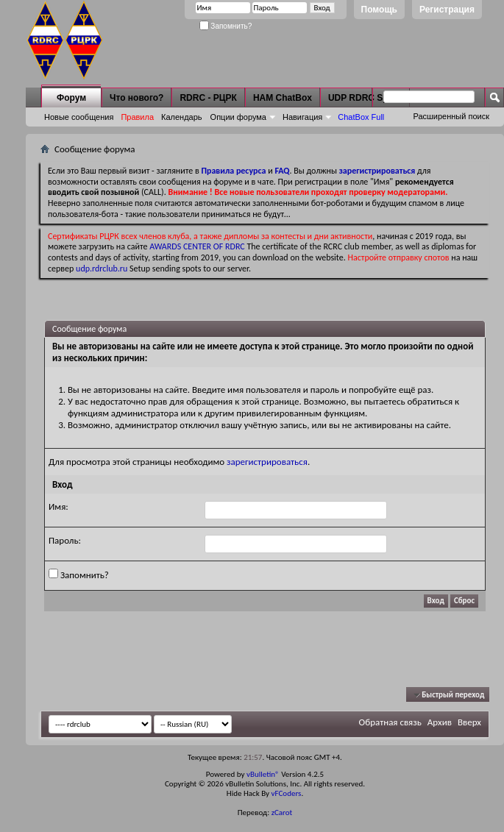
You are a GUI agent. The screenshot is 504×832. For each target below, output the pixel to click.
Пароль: (65, 540)
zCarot (282, 813)
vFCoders (287, 793)
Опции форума (238, 117)
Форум (71, 98)
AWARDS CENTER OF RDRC (197, 246)
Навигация (302, 117)
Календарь (182, 117)
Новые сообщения (79, 117)
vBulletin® (263, 774)
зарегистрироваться (267, 462)
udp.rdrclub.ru (102, 269)
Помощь (379, 10)
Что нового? (136, 98)
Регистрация (447, 10)
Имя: (58, 506)
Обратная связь (390, 722)
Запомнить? (226, 26)
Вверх (469, 722)
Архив (440, 722)
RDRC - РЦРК (208, 98)
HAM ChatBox (283, 98)
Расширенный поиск (451, 116)
